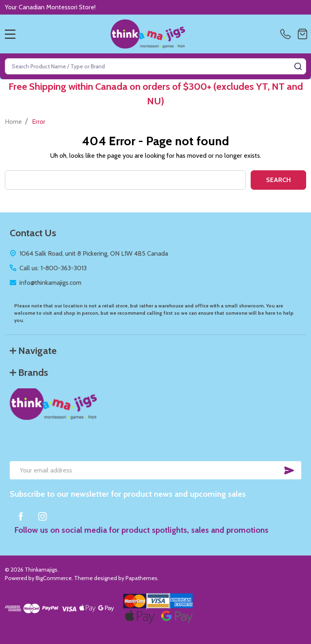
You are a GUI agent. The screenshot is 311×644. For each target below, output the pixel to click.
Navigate (33, 351)
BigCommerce (54, 578)
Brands (29, 372)
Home (13, 122)
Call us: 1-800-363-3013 (53, 268)
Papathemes (142, 578)
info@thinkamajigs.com (50, 283)
